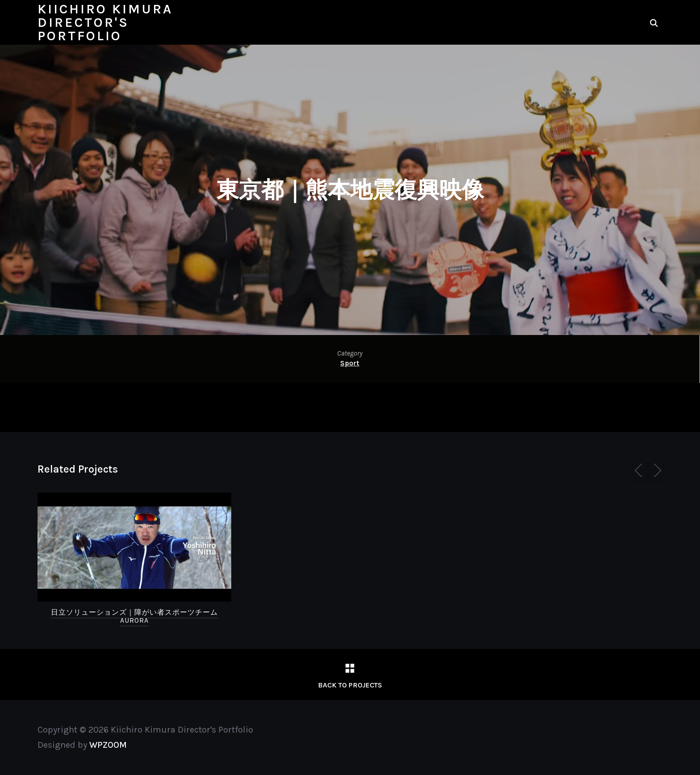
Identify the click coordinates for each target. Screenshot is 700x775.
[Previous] (640, 470)
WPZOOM (108, 745)
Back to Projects (350, 685)
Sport (350, 363)
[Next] (656, 470)
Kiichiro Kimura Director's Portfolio (105, 22)
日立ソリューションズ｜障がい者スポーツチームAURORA (134, 616)
